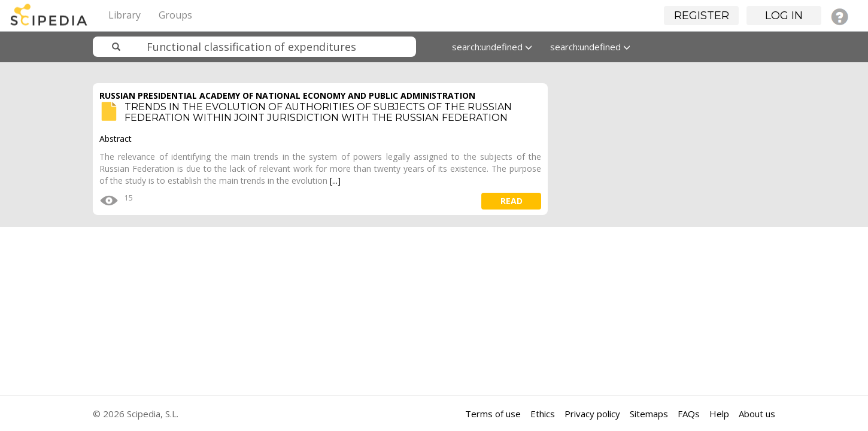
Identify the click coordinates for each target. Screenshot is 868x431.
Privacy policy (592, 414)
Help (719, 414)
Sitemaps (649, 414)
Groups (175, 15)
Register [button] (702, 16)
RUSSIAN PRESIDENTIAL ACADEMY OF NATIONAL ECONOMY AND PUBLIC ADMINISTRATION (287, 95)
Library (125, 15)
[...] (335, 180)
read (512, 201)
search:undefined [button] (492, 47)
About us (757, 414)
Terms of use (493, 414)
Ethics (543, 414)
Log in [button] (784, 16)
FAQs (689, 414)
